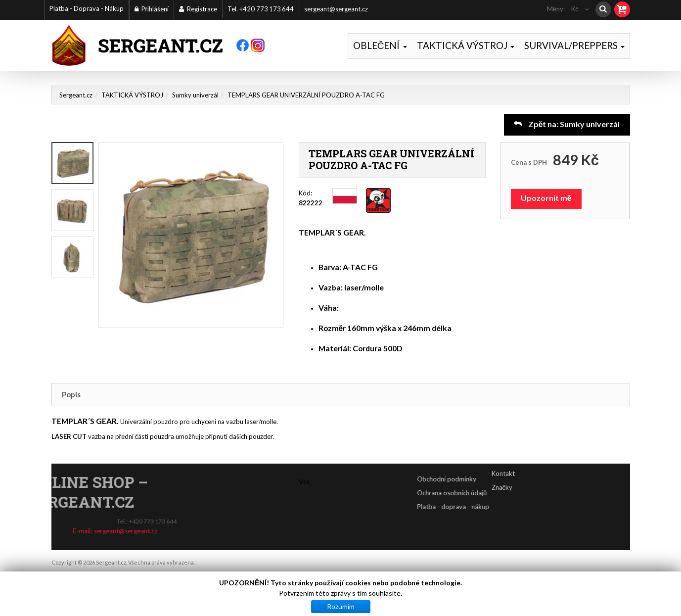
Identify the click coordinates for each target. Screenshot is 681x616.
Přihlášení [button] (152, 9)
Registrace (198, 9)
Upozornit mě (546, 198)
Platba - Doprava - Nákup (87, 8)
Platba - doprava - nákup (489, 507)
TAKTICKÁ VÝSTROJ (466, 45)
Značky (502, 477)
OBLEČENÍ (380, 45)
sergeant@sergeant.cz (336, 9)
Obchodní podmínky (482, 479)
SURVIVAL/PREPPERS (574, 45)
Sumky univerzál (195, 95)
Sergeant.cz (76, 95)
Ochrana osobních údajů (487, 493)
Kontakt (503, 464)
